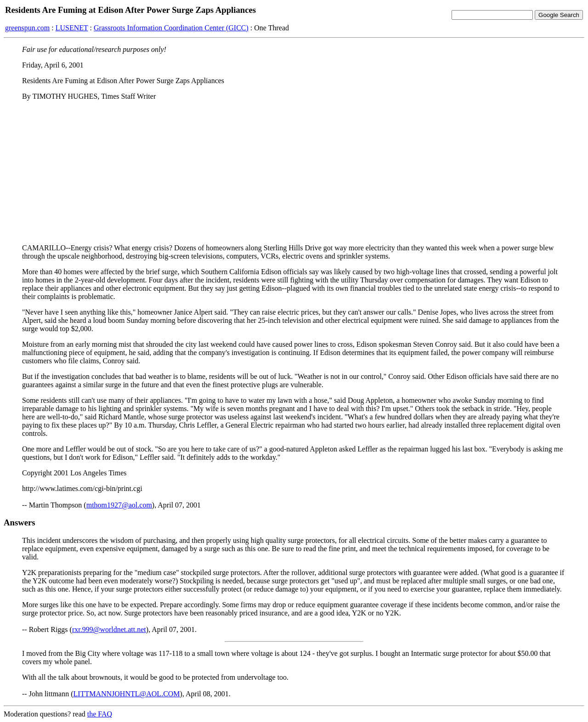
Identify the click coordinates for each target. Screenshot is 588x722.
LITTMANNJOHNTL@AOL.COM (127, 694)
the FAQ (100, 714)
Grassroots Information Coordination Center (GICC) (171, 28)
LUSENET (72, 28)
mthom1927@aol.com (119, 505)
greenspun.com (27, 28)
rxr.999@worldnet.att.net (109, 629)
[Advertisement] (294, 172)
